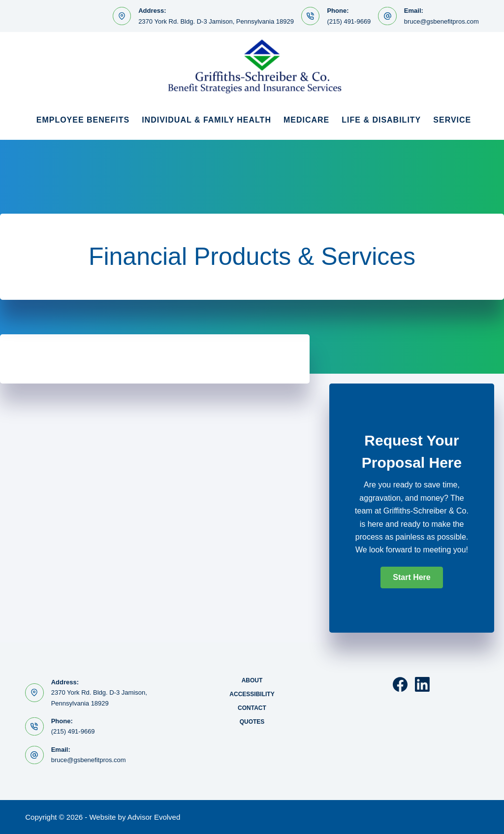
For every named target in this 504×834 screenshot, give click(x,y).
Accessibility (252, 694)
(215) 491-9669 (349, 21)
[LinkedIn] (422, 684)
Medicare (306, 120)
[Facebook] (400, 684)
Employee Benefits (83, 120)
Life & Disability (381, 120)
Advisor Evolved (154, 817)
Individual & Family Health (206, 120)
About (252, 680)
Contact (252, 708)
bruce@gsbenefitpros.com (441, 21)
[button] (411, 577)
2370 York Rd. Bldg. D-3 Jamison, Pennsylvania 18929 (216, 21)
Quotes (252, 722)
